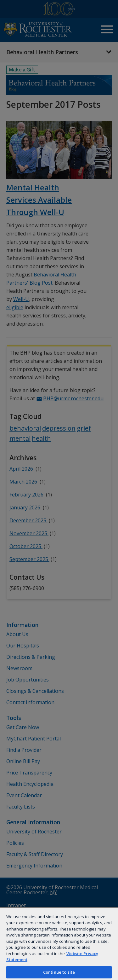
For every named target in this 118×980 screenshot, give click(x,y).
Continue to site (59, 972)
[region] (59, 943)
